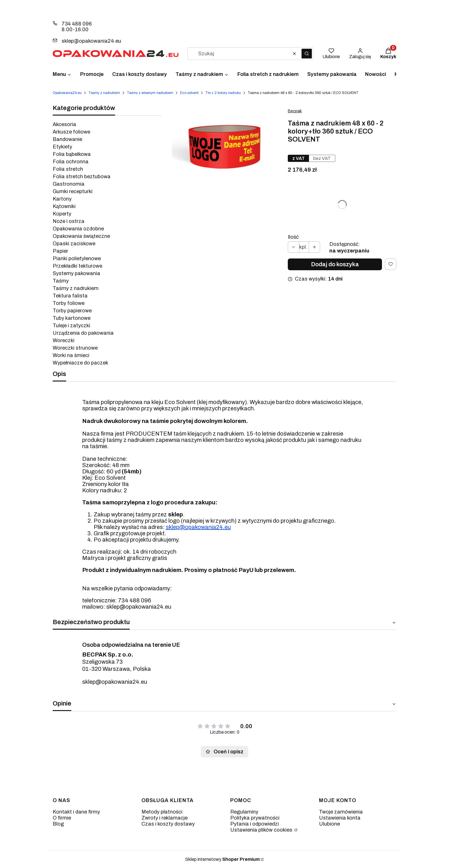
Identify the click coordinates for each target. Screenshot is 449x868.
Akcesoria (64, 124)
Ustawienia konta (340, 818)
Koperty (62, 214)
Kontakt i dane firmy (76, 812)
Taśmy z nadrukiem (104, 93)
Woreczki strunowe (75, 348)
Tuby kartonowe (72, 318)
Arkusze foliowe (71, 132)
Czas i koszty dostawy (168, 824)
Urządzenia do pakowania (83, 333)
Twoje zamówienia (341, 812)
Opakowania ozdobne (78, 229)
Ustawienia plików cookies (262, 830)
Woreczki (64, 340)
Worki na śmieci (71, 355)
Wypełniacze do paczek (80, 363)
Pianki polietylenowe (77, 258)
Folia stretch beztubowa (82, 177)
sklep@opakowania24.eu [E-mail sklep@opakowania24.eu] (91, 41)
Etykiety (62, 147)
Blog (58, 824)
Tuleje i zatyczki (71, 326)
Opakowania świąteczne (81, 236)
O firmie (62, 818)
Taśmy (61, 281)
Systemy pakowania (76, 273)
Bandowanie (67, 139)
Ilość (293, 237)
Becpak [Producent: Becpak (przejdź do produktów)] (295, 111)
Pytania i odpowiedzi (255, 824)
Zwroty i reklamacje (165, 818)
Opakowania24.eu (67, 93)
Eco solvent (189, 93)
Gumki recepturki (73, 191)
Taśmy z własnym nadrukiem (150, 93)
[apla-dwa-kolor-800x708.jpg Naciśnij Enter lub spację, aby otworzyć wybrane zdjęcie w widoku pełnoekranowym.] (225, 146)
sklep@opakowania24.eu (198, 527)
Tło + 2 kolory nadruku (223, 93)
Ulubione (329, 824)
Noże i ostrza (69, 221)
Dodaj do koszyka (335, 264)
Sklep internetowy (222, 859)
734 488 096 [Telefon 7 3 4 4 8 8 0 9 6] (77, 24)
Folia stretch (68, 169)
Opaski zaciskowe (74, 244)
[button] (307, 54)
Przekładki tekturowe (77, 266)
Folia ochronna (71, 162)
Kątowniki (64, 206)
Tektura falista (70, 296)
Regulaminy (244, 812)
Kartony (62, 199)
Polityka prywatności (255, 818)
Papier (60, 251)
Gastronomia (69, 184)
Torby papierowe (72, 311)
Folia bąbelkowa (72, 154)
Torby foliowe (69, 303)
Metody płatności (162, 812)
